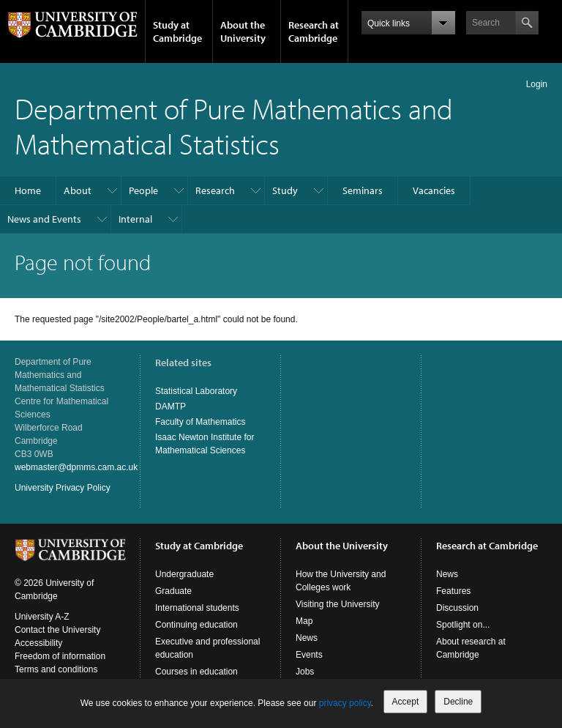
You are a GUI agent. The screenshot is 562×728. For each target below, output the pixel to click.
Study (285, 190)
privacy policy (345, 703)
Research (215, 190)
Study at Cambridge (177, 31)
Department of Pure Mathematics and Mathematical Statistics (234, 126)
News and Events (44, 219)
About (78, 190)
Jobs (305, 672)
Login (537, 84)
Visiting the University (338, 604)
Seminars (363, 190)
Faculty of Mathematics (200, 422)
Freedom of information (60, 656)
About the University (243, 31)
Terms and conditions (56, 669)
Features (453, 591)
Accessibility (38, 643)
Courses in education (196, 672)
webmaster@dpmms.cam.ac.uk (76, 467)
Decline (458, 702)
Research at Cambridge (314, 31)
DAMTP (171, 406)
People (143, 190)
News (307, 638)
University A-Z (42, 617)
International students (197, 608)
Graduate (173, 591)
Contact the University (57, 630)
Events (309, 655)
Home (28, 190)
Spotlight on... (463, 625)
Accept (406, 702)
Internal (135, 219)
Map (304, 621)
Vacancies (434, 190)
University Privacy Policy (63, 488)
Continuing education (196, 625)
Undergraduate (184, 574)
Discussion (457, 608)
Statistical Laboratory (196, 391)
